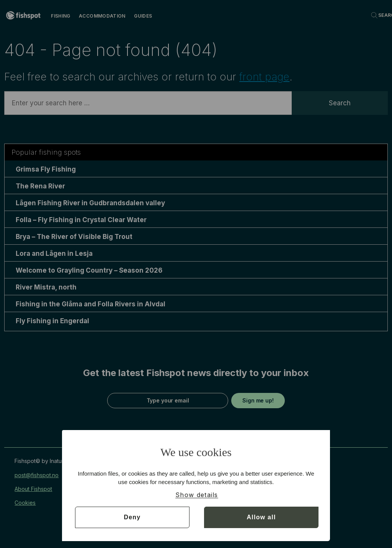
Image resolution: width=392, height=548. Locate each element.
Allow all (261, 517)
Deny (132, 517)
